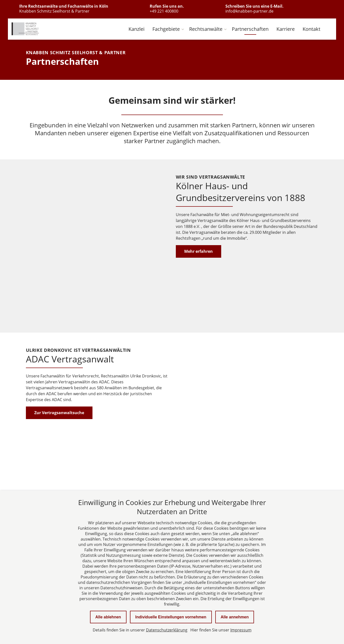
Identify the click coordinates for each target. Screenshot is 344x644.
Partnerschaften (250, 29)
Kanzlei (136, 29)
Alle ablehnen (108, 617)
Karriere (286, 29)
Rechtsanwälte (206, 29)
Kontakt (311, 29)
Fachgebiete (166, 29)
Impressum (241, 630)
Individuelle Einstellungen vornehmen (171, 617)
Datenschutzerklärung (167, 630)
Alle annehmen (235, 617)
